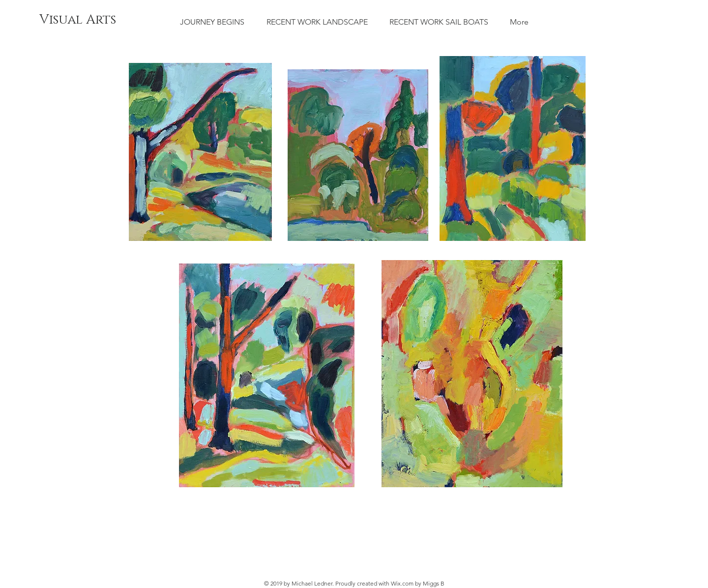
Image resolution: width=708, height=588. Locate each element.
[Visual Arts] (78, 20)
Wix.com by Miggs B (418, 583)
